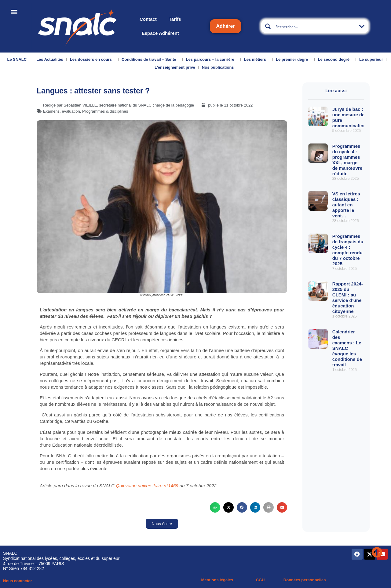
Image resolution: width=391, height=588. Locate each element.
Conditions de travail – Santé (150, 60)
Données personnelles (305, 580)
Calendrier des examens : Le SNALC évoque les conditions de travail (347, 348)
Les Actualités (50, 59)
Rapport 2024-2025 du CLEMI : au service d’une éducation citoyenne (348, 298)
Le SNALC (19, 60)
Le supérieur (371, 59)
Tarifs (175, 19)
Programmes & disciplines (105, 111)
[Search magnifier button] (268, 26)
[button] (215, 507)
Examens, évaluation (62, 111)
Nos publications (219, 67)
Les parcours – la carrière (212, 60)
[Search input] (315, 26)
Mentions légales (217, 580)
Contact (148, 19)
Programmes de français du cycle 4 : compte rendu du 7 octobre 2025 (348, 250)
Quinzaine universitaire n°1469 (147, 486)
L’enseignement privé (175, 67)
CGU (260, 580)
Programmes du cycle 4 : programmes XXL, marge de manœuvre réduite (347, 160)
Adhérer (225, 26)
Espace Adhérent (160, 33)
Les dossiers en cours (92, 60)
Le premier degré (294, 60)
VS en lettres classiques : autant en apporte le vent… (346, 205)
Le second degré (335, 60)
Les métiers (257, 60)
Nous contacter (18, 581)
